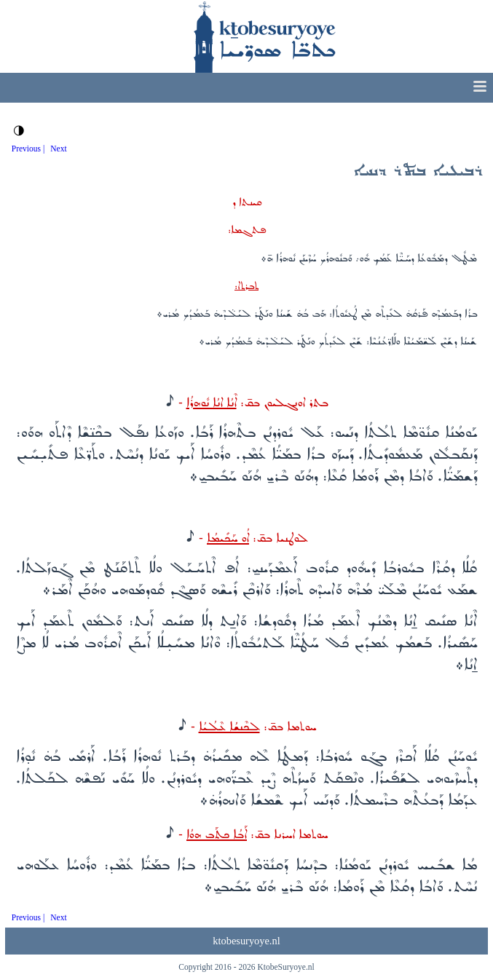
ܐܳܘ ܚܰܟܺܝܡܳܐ (228, 538)
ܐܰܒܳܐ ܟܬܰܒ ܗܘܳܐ (217, 835)
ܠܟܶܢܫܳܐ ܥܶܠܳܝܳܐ (229, 727)
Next (58, 149)
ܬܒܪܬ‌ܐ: (246, 286)
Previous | (28, 149)
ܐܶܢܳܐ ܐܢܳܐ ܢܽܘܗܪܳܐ (212, 403)
